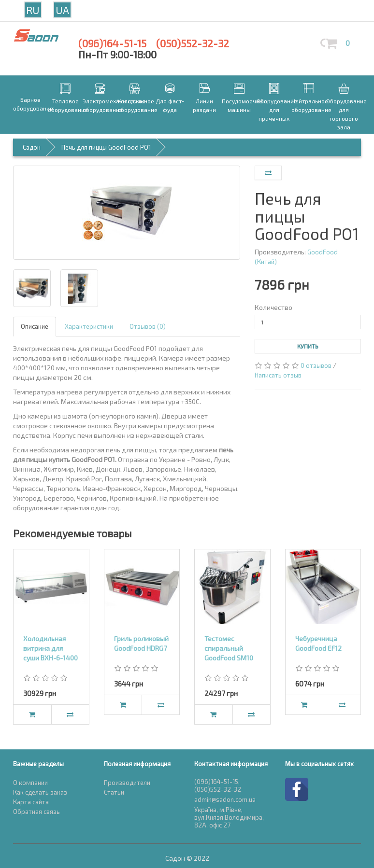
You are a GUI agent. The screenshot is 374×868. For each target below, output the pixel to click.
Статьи (114, 792)
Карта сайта (31, 802)
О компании (30, 783)
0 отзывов (316, 365)
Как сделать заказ (40, 792)
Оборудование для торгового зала (344, 114)
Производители (127, 783)
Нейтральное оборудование (309, 105)
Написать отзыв (278, 375)
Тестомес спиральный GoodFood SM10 (229, 648)
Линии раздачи (204, 105)
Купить (308, 346)
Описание (35, 326)
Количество (273, 307)
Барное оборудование (30, 104)
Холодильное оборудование (135, 105)
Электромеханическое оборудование (100, 105)
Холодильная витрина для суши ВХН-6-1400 (50, 648)
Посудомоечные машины (239, 105)
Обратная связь (36, 812)
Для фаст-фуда (170, 105)
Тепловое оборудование (65, 105)
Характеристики (89, 326)
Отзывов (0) (148, 326)
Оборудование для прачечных (274, 110)
